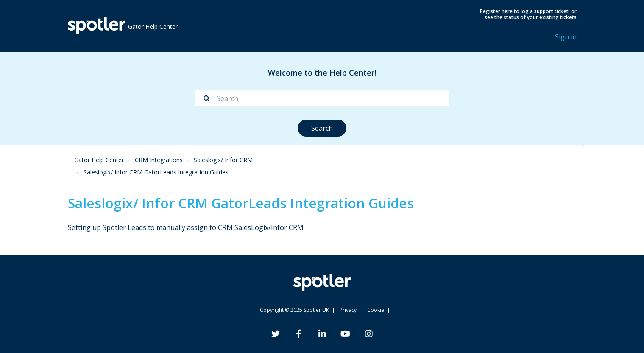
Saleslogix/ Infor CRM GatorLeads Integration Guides (156, 172)
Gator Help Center (99, 160)
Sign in (566, 37)
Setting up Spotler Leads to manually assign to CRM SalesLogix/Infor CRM (186, 227)
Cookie (376, 310)
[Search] (322, 98)
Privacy (348, 310)
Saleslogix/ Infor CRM (223, 160)
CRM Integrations (159, 160)
